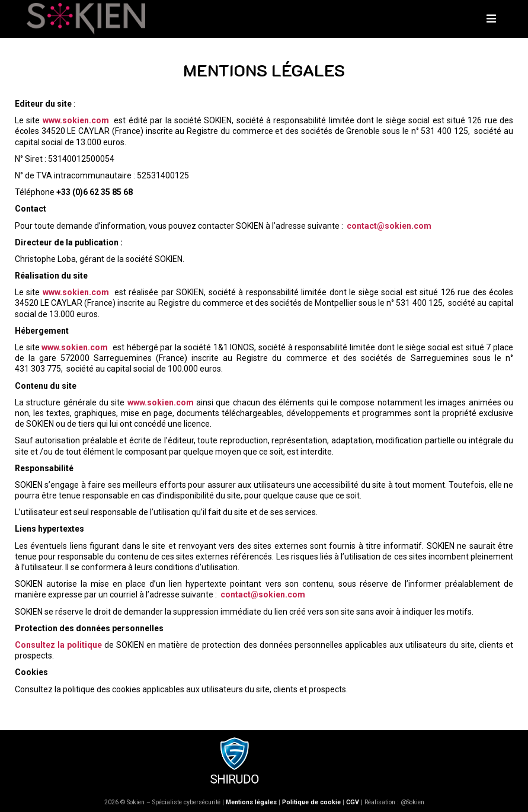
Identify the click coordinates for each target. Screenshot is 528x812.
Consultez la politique (58, 645)
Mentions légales (251, 802)
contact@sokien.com (389, 226)
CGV (353, 802)
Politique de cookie (311, 802)
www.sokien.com (76, 120)
